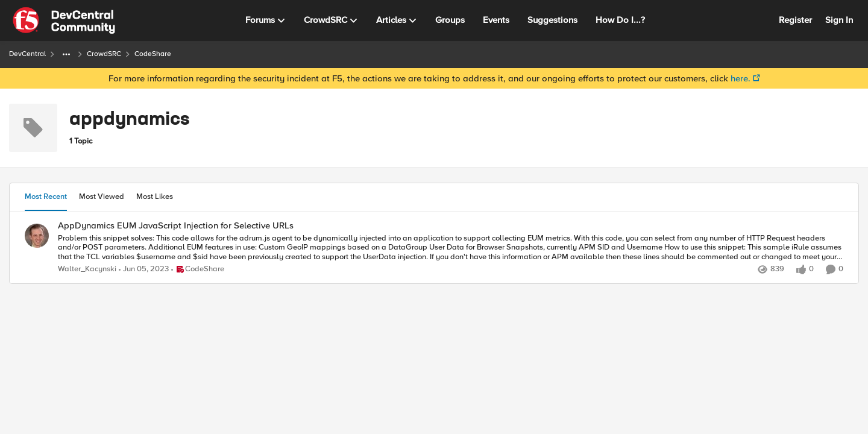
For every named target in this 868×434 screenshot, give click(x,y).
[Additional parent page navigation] (66, 54)
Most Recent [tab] (46, 197)
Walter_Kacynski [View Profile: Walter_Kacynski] (87, 269)
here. (741, 78)
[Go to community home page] (64, 20)
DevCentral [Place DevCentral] (27, 54)
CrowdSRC (104, 54)
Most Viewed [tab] (102, 197)
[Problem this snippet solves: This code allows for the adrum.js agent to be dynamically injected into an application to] (451, 247)
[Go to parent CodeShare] (198, 269)
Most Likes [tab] (155, 197)
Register (795, 20)
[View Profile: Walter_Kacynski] (37, 236)
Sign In (839, 20)
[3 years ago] (144, 269)
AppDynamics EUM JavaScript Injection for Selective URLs (176, 226)
